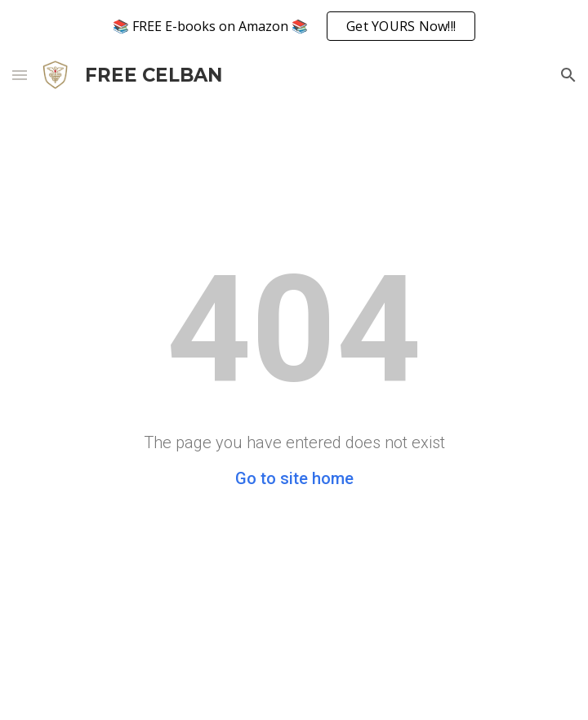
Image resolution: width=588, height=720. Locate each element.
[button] (20, 75)
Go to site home (294, 478)
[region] (294, 26)
